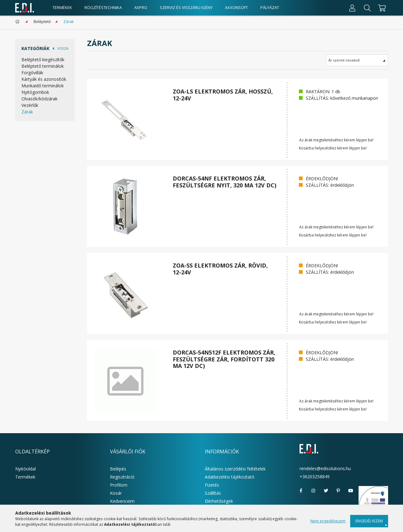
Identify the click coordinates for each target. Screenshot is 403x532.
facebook (301, 491)
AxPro (141, 7)
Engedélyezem (369, 521)
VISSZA (63, 48)
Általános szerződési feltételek (235, 469)
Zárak (27, 112)
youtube (351, 491)
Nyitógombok (35, 92)
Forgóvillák (32, 73)
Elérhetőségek (219, 501)
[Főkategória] (18, 22)
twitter (326, 491)
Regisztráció (122, 477)
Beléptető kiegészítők (43, 60)
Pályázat (270, 7)
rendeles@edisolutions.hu (325, 468)
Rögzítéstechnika (103, 7)
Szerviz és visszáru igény (186, 7)
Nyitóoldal (25, 469)
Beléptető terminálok (43, 66)
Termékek (25, 477)
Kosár (116, 493)
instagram (314, 491)
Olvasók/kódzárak (39, 99)
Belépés (118, 469)
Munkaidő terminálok (43, 86)
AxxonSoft (236, 7)
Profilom (119, 485)
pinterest (338, 491)
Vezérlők (30, 105)
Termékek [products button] (62, 7)
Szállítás (213, 493)
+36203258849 (315, 477)
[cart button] (381, 8)
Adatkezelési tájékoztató (230, 477)
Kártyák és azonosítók (44, 79)
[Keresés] (367, 8)
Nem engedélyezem (328, 521)
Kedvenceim (122, 501)
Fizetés (212, 485)
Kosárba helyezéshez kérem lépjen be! (333, 148)
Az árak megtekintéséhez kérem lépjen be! (336, 140)
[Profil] (352, 8)
